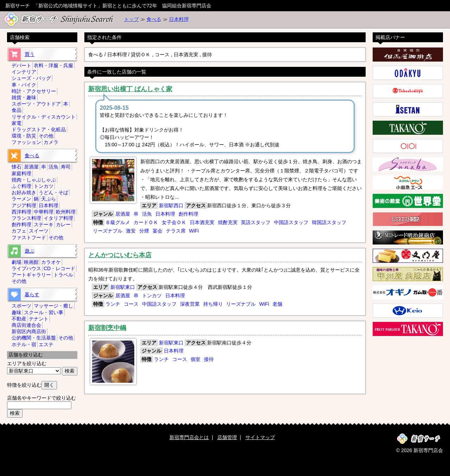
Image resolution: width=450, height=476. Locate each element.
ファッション (26, 142)
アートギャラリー (31, 275)
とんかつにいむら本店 (120, 255)
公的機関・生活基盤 (34, 338)
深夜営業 (190, 304)
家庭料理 (21, 173)
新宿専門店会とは (189, 437)
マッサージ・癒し (53, 306)
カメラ (51, 142)
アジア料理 (24, 205)
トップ (131, 19)
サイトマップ (260, 437)
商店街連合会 (26, 325)
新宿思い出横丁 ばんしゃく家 (130, 89)
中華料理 (44, 212)
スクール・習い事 (44, 312)
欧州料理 (66, 212)
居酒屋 (123, 214)
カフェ (19, 231)
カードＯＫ (146, 222)
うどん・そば (53, 192)
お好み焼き (24, 192)
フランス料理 (26, 218)
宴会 (157, 231)
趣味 (17, 312)
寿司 (66, 167)
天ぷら (49, 199)
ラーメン (21, 199)
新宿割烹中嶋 (107, 328)
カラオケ (51, 262)
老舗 (277, 304)
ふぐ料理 (21, 186)
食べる (154, 19)
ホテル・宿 (24, 344)
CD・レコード (59, 268)
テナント (39, 319)
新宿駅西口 (171, 205)
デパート (21, 65)
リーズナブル (108, 231)
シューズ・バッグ (31, 78)
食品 (17, 110)
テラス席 (176, 231)
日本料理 (179, 19)
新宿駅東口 (123, 287)
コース (131, 304)
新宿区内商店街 (29, 331)
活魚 (147, 214)
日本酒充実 (202, 222)
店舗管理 (227, 437)
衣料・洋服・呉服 (53, 65)
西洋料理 (21, 212)
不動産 (19, 319)
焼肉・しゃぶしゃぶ (34, 180)
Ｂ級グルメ (118, 222)
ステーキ (44, 224)
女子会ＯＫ (174, 222)
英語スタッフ (256, 222)
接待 (209, 359)
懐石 (17, 167)
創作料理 (188, 214)
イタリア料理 (58, 218)
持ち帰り (213, 304)
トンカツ (152, 296)
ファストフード (29, 237)
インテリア (24, 72)
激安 (131, 231)
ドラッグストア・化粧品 (39, 129)
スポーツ (21, 306)
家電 (17, 123)
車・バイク (24, 85)
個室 (195, 359)
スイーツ (39, 231)
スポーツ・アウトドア (36, 104)
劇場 (17, 262)
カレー (63, 224)
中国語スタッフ (291, 222)
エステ (46, 344)
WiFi (194, 231)
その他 (46, 136)
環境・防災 (24, 136)
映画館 (31, 262)
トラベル (63, 275)
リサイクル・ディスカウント (44, 117)
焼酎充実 (228, 222)
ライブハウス (26, 268)
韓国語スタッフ (329, 222)
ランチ (113, 304)
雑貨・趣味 (24, 97)
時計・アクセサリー (34, 91)
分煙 (144, 231)
